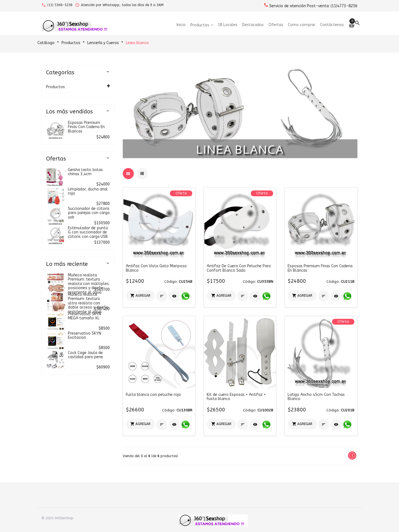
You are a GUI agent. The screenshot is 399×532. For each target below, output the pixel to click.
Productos (71, 43)
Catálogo (46, 43)
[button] (140, 296)
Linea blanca (137, 43)
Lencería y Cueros (103, 43)
